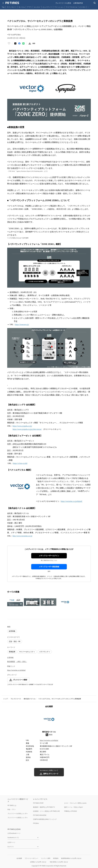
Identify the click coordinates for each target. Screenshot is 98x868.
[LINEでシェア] (23, 43)
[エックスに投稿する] (15, 43)
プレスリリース (16, 699)
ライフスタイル (72, 7)
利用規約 (56, 858)
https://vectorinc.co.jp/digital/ (72, 501)
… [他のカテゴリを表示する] (88, 7)
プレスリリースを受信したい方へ (18, 813)
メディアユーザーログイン (49, 556)
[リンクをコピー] (34, 43)
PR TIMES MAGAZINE (40, 815)
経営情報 (12, 631)
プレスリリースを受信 (63, 3)
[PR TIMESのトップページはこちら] (12, 3)
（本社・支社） (22, 662)
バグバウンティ (45, 652)
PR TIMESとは (12, 805)
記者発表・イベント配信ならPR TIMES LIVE (46, 811)
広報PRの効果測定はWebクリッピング (45, 819)
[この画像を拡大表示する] (15, 602)
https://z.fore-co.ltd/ (20, 463)
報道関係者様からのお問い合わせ (71, 858)
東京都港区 (11, 662)
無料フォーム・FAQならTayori (73, 807)
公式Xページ (11, 842)
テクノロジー (11, 7)
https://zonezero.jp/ (22, 324)
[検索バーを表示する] (95, 3)
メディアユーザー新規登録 (49, 567)
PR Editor (36, 823)
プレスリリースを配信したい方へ (18, 818)
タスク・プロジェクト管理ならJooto (75, 803)
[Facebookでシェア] (19, 43)
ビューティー (47, 7)
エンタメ (37, 7)
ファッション (59, 7)
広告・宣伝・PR (15, 642)
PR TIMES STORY (38, 803)
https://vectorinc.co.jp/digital (16, 670)
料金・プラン (12, 809)
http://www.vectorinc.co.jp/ (22, 536)
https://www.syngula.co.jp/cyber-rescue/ (27, 429)
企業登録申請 (78, 3)
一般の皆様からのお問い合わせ (58, 862)
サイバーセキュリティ (27, 652)
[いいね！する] (9, 43)
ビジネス (82, 7)
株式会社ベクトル (30, 699)
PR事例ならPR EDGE (70, 811)
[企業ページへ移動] (49, 720)
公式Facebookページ (14, 833)
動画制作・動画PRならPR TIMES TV (44, 807)
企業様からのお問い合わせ (38, 862)
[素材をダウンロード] (30, 43)
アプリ (29, 7)
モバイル (22, 7)
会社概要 (19, 858)
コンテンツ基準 (46, 858)
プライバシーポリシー (31, 858)
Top (3, 7)
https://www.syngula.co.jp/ (22, 426)
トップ (5, 699)
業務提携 (12, 652)
